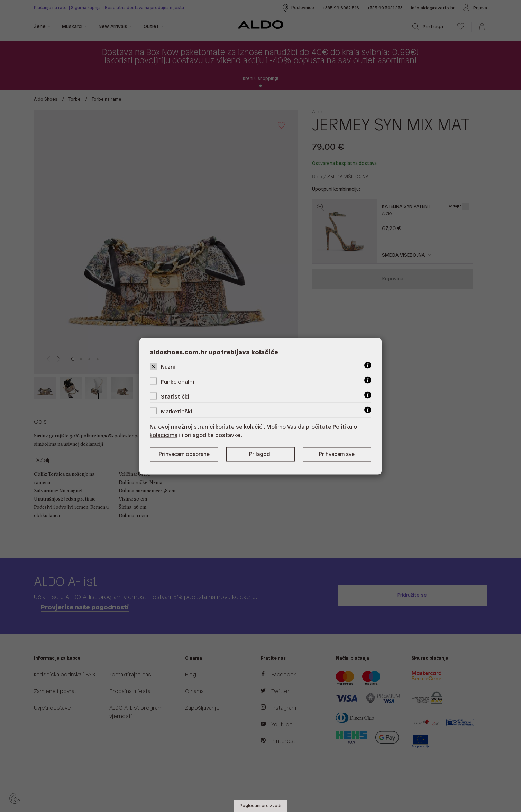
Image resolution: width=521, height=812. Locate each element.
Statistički (175, 397)
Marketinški (176, 412)
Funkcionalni (177, 382)
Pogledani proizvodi (260, 806)
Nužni (168, 367)
